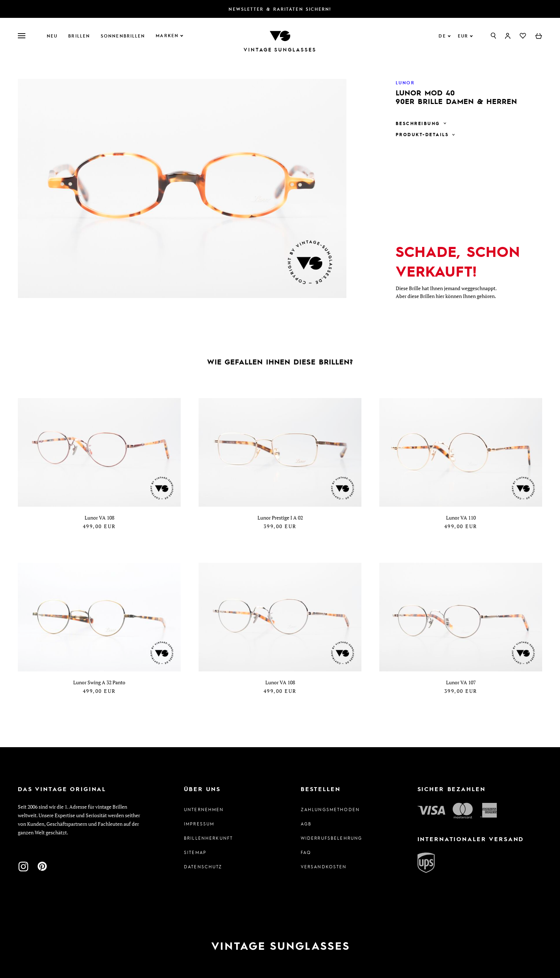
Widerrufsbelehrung (332, 838)
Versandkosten (324, 867)
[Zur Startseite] (280, 35)
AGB (306, 824)
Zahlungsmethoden (330, 809)
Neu (52, 36)
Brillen (79, 36)
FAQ (306, 852)
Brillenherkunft (208, 838)
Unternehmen (204, 809)
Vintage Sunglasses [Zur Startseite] (280, 49)
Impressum (199, 824)
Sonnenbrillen (123, 36)
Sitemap (195, 852)
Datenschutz (203, 867)
